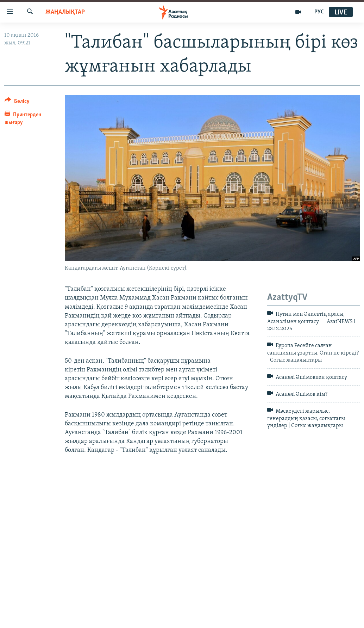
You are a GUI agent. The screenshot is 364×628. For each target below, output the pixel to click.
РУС (319, 12)
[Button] (17, 102)
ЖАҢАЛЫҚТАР (65, 12)
